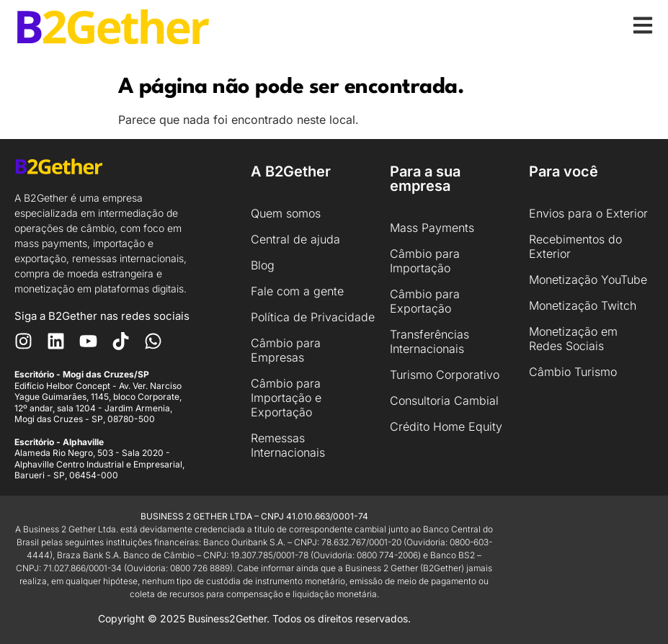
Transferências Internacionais (429, 341)
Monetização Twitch (583, 305)
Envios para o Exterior (588, 213)
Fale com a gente (297, 291)
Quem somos (286, 213)
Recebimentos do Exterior (575, 246)
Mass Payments (432, 228)
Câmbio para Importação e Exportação (286, 398)
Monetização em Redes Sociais (573, 339)
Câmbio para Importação (425, 261)
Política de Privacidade (313, 317)
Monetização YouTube (588, 279)
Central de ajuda (295, 239)
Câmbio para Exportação (425, 301)
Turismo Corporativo (445, 375)
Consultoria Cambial (444, 401)
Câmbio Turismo (573, 372)
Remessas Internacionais (288, 445)
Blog (263, 265)
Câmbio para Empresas (286, 350)
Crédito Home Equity (446, 426)
